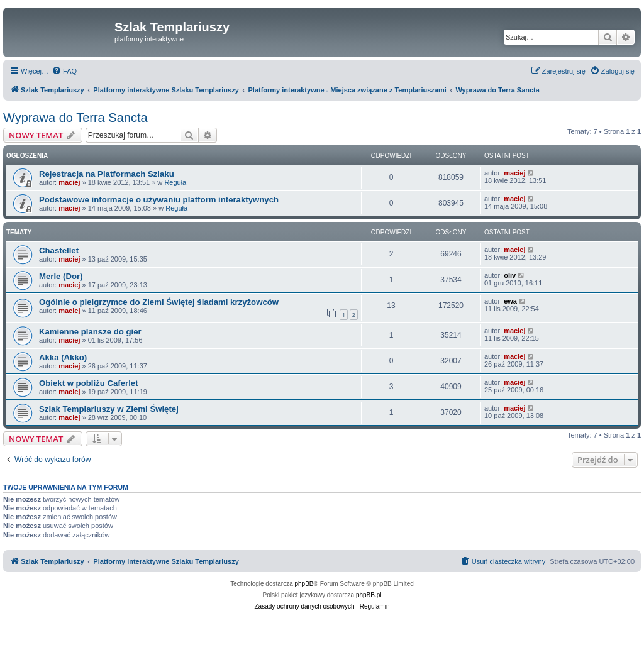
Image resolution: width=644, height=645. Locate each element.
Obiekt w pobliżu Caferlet (89, 383)
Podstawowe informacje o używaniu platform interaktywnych (159, 200)
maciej (69, 182)
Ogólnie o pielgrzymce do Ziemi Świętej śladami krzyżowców (159, 302)
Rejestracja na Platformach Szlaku (107, 174)
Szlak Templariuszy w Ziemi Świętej (109, 409)
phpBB (304, 584)
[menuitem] (64, 71)
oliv (510, 275)
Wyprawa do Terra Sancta (75, 118)
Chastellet (59, 251)
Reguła (175, 182)
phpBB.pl (369, 595)
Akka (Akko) (63, 357)
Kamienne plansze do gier (90, 332)
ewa (510, 301)
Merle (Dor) (61, 276)
